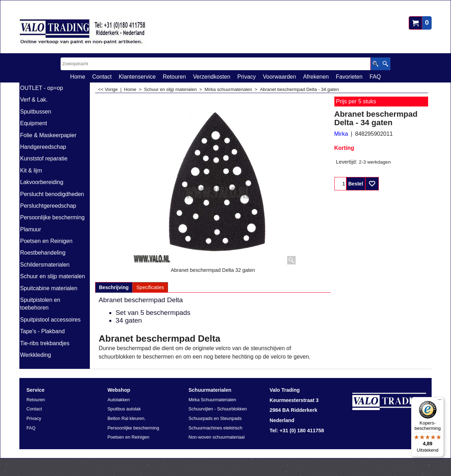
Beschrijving (114, 287)
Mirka (341, 134)
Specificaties (150, 287)
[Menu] (440, 401)
